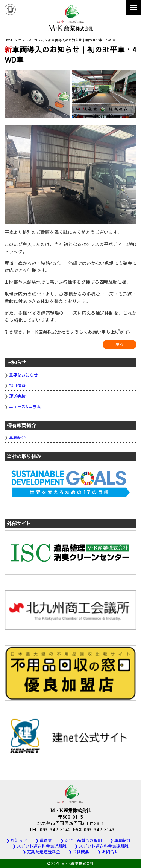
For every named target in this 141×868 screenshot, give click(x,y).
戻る (120, 344)
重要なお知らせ (23, 375)
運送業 (46, 840)
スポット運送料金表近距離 (42, 846)
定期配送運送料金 (44, 852)
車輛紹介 (17, 437)
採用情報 (17, 385)
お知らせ (19, 840)
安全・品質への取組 (83, 840)
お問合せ (110, 852)
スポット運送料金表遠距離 (104, 846)
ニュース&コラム (25, 406)
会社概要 (81, 852)
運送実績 (17, 396)
